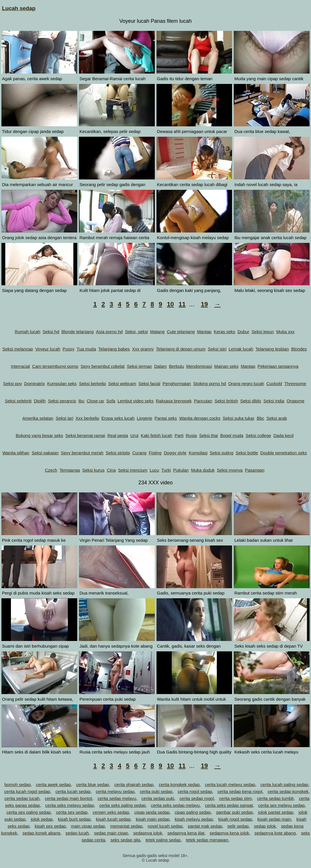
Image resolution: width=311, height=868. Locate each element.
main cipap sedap (88, 826)
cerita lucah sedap (73, 791)
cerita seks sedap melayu (175, 805)
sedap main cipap (111, 833)
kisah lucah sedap (113, 819)
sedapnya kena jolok (230, 833)
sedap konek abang (41, 833)
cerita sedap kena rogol (240, 791)
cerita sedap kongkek (288, 791)
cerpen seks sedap (111, 812)
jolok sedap (42, 819)
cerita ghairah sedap (134, 784)
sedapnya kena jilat (186, 833)
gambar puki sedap (235, 812)
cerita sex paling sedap (28, 812)
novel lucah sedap (165, 826)
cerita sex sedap (72, 812)
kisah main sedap (153, 819)
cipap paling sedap (193, 812)
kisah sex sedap (50, 826)
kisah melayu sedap (194, 819)
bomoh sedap (17, 784)
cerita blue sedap (93, 784)
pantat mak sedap (205, 826)
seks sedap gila (125, 840)
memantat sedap (126, 826)
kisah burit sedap (74, 819)
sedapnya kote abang (275, 833)
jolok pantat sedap (276, 812)
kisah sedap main (274, 819)
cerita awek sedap (53, 784)
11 (182, 304)
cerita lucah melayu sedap (230, 784)
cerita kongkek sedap (179, 784)
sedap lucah (77, 833)
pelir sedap (238, 826)
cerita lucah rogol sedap (27, 791)
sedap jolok (265, 826)
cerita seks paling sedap (122, 805)
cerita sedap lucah (22, 798)
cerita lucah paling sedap (284, 784)
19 (204, 304)
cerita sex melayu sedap (282, 805)
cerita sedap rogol (196, 798)
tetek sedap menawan (207, 840)
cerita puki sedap (156, 791)
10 (170, 304)
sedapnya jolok (148, 833)
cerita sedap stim (235, 798)
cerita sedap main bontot (69, 798)
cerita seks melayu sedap (70, 805)
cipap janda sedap (152, 812)
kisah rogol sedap (235, 819)
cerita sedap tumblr (275, 798)
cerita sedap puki (158, 798)
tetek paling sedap (163, 840)
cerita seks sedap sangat (229, 805)
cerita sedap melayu (117, 798)
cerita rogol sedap (195, 791)
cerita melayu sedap (115, 791)
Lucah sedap (19, 8)
